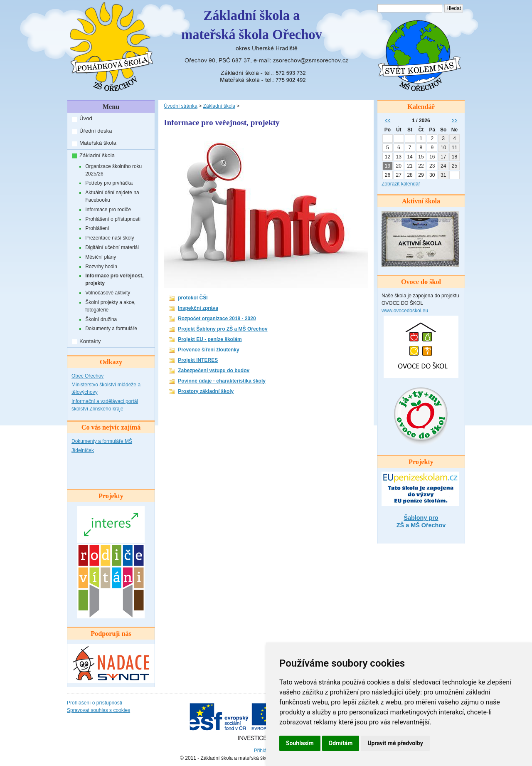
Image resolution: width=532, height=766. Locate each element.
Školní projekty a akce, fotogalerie (110, 306)
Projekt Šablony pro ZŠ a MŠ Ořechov (223, 329)
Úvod (86, 118)
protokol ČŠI (193, 298)
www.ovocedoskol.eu (405, 311)
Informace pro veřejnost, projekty (114, 279)
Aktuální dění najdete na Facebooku (112, 196)
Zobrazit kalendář (401, 184)
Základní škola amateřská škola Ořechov (252, 25)
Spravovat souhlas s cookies (99, 710)
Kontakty (90, 341)
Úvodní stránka (181, 106)
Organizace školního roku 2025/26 (113, 170)
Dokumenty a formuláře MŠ (102, 441)
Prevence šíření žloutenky (208, 350)
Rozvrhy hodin (101, 267)
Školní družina (101, 319)
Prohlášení (97, 228)
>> (455, 121)
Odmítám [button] (341, 743)
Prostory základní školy (206, 391)
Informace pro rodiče (108, 210)
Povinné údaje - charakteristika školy (222, 381)
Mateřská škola (98, 143)
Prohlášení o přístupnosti (113, 219)
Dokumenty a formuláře (111, 329)
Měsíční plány (101, 257)
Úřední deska (96, 131)
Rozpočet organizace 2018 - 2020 (217, 319)
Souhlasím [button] (300, 743)
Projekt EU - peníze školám (210, 339)
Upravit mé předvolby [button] (395, 743)
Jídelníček (83, 450)
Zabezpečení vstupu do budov (214, 371)
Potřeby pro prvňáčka (109, 183)
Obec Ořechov (87, 376)
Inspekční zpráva (198, 308)
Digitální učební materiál (112, 247)
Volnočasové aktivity (108, 293)
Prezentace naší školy (110, 238)
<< (387, 121)
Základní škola (97, 155)
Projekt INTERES (198, 360)
